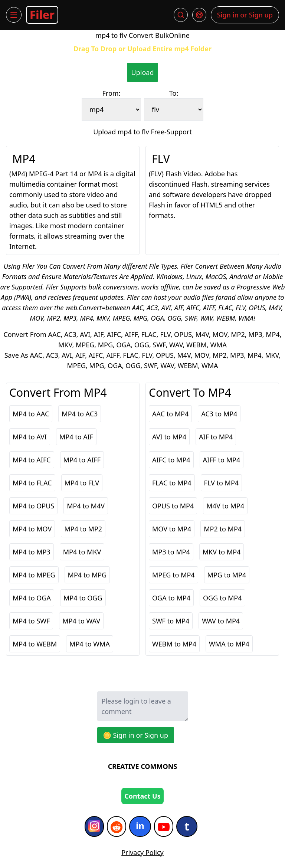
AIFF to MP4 (222, 460)
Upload (143, 72)
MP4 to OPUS (33, 506)
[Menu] (14, 15)
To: (174, 93)
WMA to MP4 (229, 644)
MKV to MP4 (222, 552)
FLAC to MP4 (172, 483)
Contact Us (142, 796)
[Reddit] (117, 826)
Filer (42, 15)
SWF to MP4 (171, 621)
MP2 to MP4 (223, 529)
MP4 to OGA (32, 598)
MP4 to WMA (90, 644)
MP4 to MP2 (83, 529)
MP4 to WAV (81, 621)
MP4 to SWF (31, 621)
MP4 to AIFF (82, 460)
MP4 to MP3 (32, 552)
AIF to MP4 (216, 437)
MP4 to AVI (30, 437)
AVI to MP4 (169, 437)
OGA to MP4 (171, 598)
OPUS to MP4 (173, 506)
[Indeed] (140, 826)
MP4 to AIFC (32, 460)
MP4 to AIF (76, 437)
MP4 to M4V (86, 506)
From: (112, 93)
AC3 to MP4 (219, 414)
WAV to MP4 (221, 621)
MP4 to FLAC (32, 483)
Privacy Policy (142, 852)
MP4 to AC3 (80, 414)
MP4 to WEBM (35, 644)
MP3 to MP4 (171, 552)
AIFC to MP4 (171, 460)
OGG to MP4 (222, 598)
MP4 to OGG (83, 598)
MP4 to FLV (82, 483)
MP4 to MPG (87, 575)
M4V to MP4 (225, 506)
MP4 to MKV (82, 552)
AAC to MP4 (170, 414)
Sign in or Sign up (245, 15)
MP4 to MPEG (34, 575)
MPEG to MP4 (173, 575)
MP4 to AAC (31, 414)
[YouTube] (164, 826)
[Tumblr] (187, 826)
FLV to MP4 (222, 483)
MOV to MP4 (172, 529)
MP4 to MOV (32, 529)
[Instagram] (94, 826)
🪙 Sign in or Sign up (136, 735)
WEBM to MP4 (174, 644)
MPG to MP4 (227, 575)
